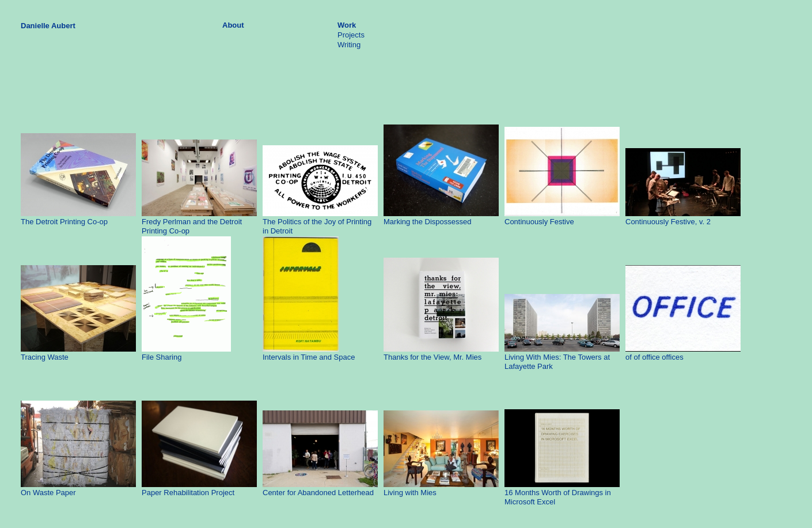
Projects (351, 35)
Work (347, 25)
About (233, 25)
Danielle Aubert (48, 26)
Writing (349, 45)
